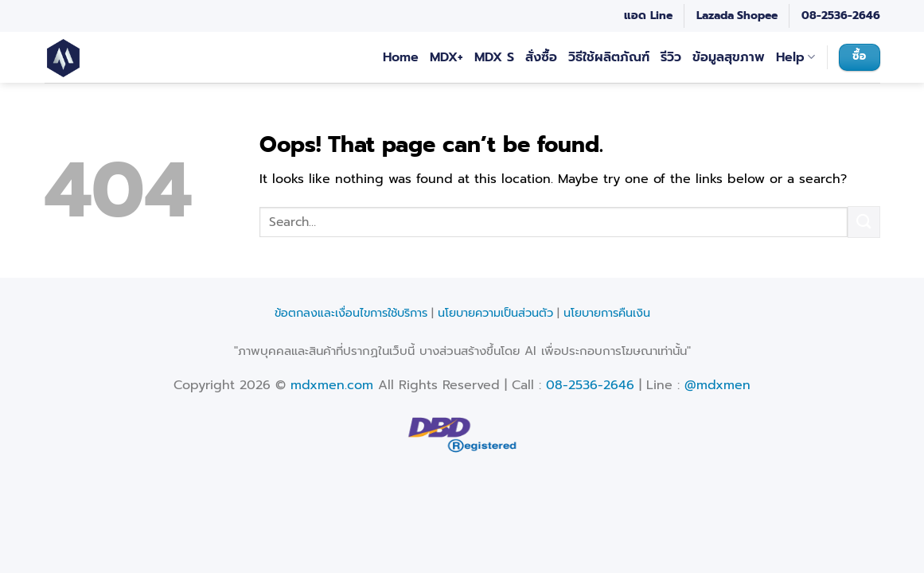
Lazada (715, 16)
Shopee (757, 16)
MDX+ (446, 57)
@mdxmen (717, 385)
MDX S (494, 57)
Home (401, 57)
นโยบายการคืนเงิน (607, 313)
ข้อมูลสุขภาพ (729, 57)
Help (795, 57)
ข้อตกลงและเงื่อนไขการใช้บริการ (351, 313)
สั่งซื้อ (541, 57)
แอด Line (648, 16)
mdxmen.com (332, 385)
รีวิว (671, 57)
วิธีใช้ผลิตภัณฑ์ (609, 57)
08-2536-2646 (841, 16)
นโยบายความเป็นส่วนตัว (495, 313)
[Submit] (864, 222)
